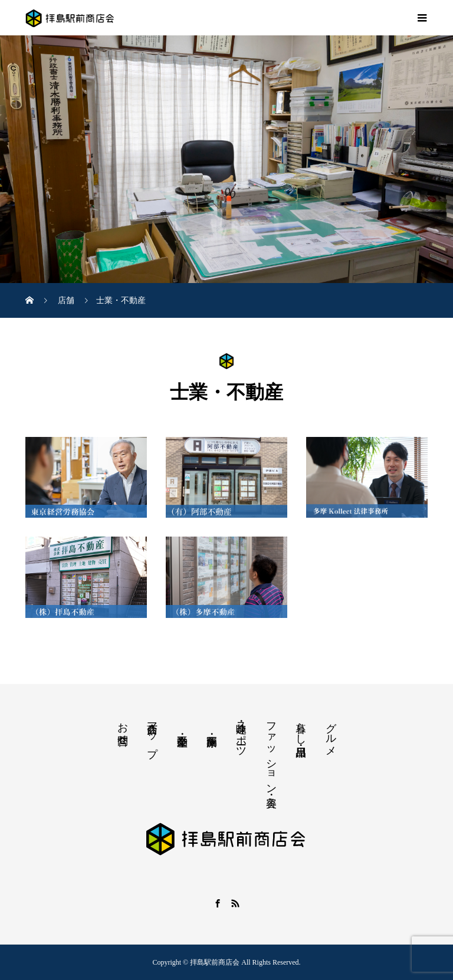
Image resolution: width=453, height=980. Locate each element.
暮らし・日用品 (301, 727)
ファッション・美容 (271, 752)
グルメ (331, 733)
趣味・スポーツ (241, 734)
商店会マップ (152, 734)
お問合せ (123, 728)
